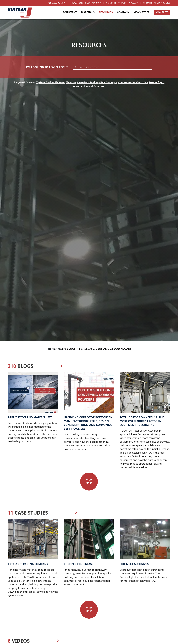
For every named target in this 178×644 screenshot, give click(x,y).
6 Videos (96, 349)
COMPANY (123, 12)
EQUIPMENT (70, 12)
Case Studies (28, 513)
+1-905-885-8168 (162, 3)
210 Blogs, (69, 349)
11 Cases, (83, 349)
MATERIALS (88, 12)
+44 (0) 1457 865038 (128, 3)
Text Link (13, 374)
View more (89, 482)
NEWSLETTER (141, 12)
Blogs (21, 366)
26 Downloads (121, 349)
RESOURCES (106, 12)
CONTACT (162, 12)
